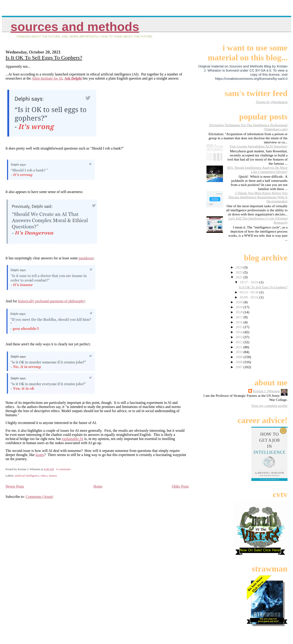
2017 (239, 317)
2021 (239, 277)
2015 (239, 327)
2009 (239, 357)
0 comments (63, 469)
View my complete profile (269, 406)
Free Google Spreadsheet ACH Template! (259, 146)
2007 (239, 367)
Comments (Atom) (39, 497)
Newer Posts (15, 486)
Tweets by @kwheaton (272, 102)
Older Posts (180, 486)
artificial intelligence (27, 476)
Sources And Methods (75, 27)
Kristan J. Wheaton (266, 391)
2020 (239, 302)
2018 (239, 312)
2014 (239, 332)
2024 (239, 267)
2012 (239, 342)
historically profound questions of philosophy (51, 301)
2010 (239, 352)
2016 (239, 322)
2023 (239, 272)
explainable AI (73, 439)
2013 (239, 337)
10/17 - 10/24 (250, 282)
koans (40, 455)
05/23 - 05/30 (250, 292)
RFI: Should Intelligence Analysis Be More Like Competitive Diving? (257, 170)
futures (53, 476)
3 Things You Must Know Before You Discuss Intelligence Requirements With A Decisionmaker (258, 197)
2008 (239, 362)
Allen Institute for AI (47, 78)
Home (98, 486)
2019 (239, 307)
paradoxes (86, 258)
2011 (239, 347)
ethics (44, 476)
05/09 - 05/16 (250, 297)
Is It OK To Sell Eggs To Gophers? (44, 58)
